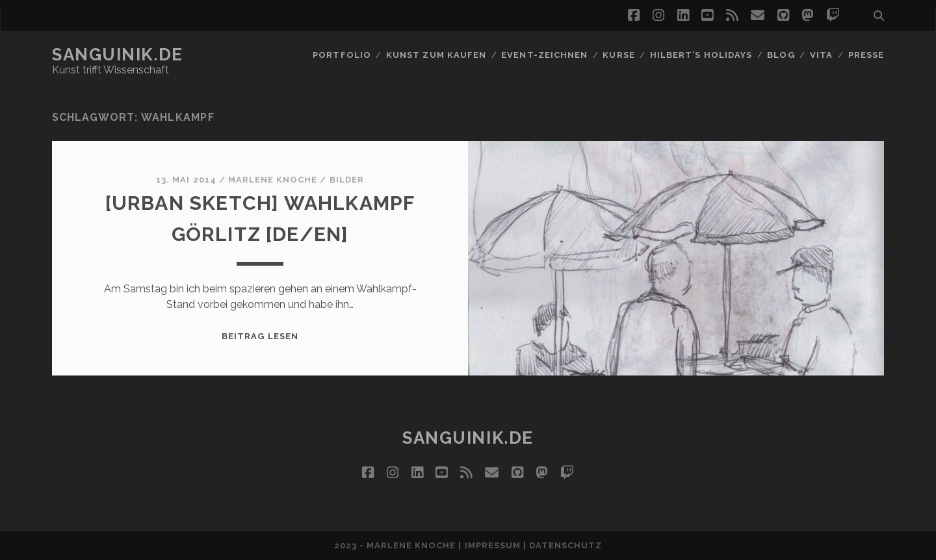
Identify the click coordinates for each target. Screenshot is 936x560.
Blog (781, 55)
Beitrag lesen (260, 336)
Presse (866, 55)
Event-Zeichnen (544, 55)
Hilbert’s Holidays (701, 55)
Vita (821, 55)
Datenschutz (565, 545)
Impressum (493, 545)
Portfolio (342, 55)
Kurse (618, 55)
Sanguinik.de (118, 55)
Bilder (347, 180)
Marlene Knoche (273, 180)
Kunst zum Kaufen (436, 55)
